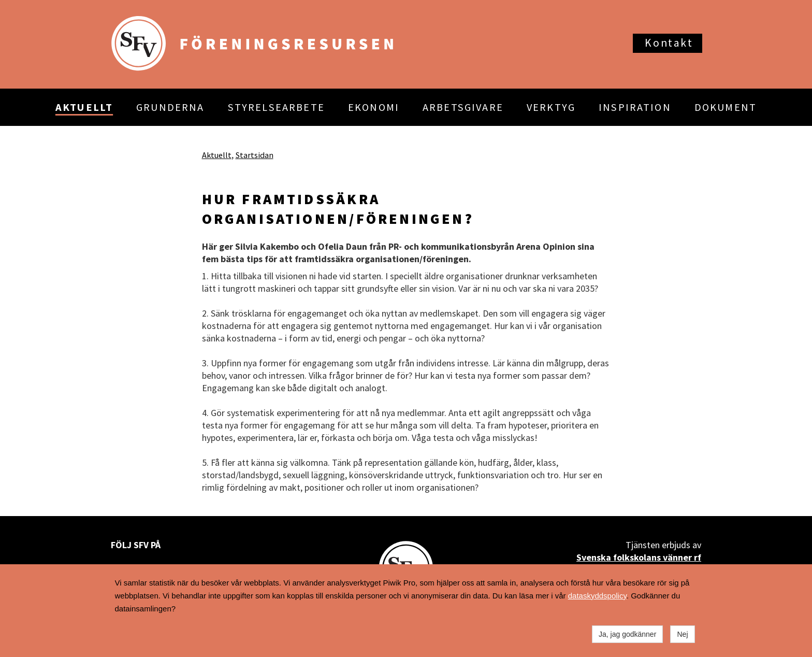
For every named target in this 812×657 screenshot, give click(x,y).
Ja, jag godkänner (627, 634)
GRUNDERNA (170, 107)
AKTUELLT (84, 107)
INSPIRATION (635, 107)
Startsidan (255, 155)
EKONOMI (374, 107)
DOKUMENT (726, 107)
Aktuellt (217, 155)
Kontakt (669, 43)
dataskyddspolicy (597, 596)
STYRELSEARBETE (276, 107)
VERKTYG (551, 107)
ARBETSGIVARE (463, 107)
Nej (682, 634)
